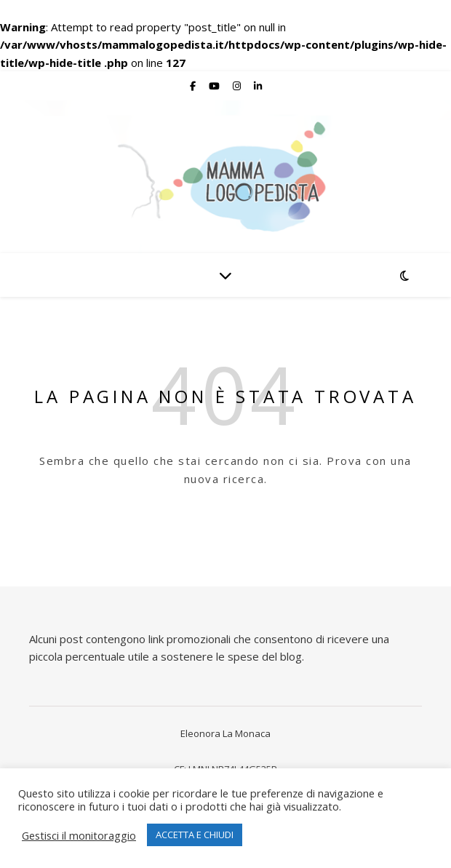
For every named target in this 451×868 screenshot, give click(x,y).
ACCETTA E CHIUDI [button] (195, 835)
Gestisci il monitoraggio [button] (79, 835)
